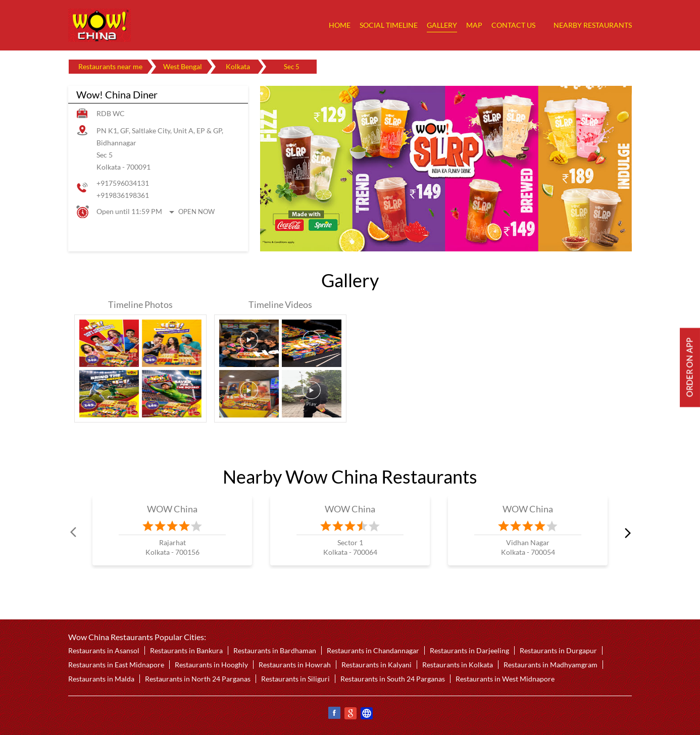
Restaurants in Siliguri (295, 679)
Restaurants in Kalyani (377, 665)
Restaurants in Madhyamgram (551, 665)
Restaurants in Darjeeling (469, 650)
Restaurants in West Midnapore (505, 679)
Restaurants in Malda (101, 679)
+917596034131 (123, 183)
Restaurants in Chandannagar (373, 650)
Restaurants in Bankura (186, 650)
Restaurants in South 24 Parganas (393, 679)
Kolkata (238, 66)
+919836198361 (123, 195)
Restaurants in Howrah (295, 665)
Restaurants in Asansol (104, 650)
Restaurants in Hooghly (211, 665)
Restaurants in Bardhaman (275, 650)
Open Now (196, 212)
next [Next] (626, 532)
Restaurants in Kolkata (458, 665)
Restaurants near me (110, 66)
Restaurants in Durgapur (558, 650)
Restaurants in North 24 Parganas (198, 679)
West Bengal (183, 66)
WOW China (172, 509)
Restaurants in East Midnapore (116, 665)
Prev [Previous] (74, 532)
